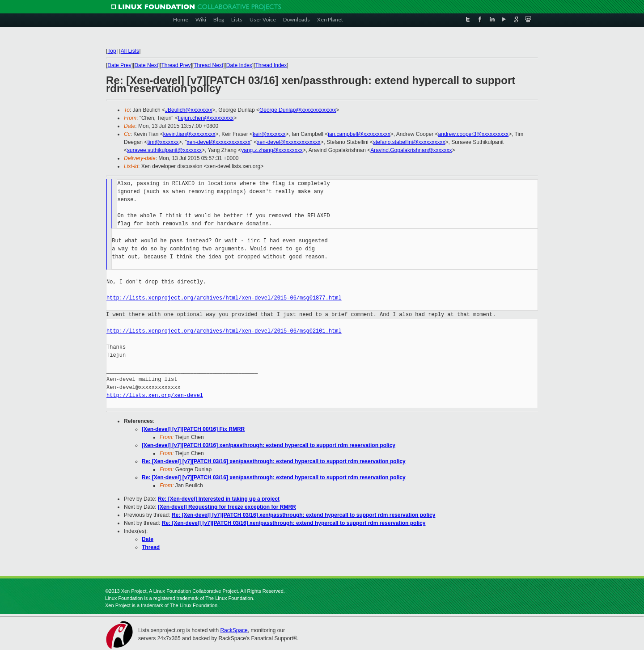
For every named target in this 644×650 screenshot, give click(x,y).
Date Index (239, 65)
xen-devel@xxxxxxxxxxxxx (219, 142)
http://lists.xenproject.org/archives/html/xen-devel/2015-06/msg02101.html (224, 331)
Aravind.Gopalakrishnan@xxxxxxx (411, 150)
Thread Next (208, 65)
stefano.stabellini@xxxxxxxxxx (409, 142)
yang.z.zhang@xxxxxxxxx (272, 150)
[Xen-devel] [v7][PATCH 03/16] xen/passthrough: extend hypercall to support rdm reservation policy (269, 445)
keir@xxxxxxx (269, 134)
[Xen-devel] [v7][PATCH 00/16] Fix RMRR (193, 429)
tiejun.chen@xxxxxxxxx (206, 118)
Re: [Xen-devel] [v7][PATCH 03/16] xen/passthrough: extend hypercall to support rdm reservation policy (274, 461)
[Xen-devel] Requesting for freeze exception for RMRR (227, 507)
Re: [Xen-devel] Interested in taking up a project (219, 499)
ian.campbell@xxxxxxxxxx (359, 134)
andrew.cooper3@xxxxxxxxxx (474, 134)
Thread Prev (176, 65)
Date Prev (119, 65)
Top (112, 51)
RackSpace (234, 630)
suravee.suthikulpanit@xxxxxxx (164, 150)
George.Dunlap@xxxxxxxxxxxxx (298, 110)
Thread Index (271, 65)
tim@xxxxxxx (163, 142)
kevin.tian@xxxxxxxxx (189, 134)
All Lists (130, 51)
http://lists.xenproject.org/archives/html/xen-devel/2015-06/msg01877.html (224, 298)
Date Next (146, 65)
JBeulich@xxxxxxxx (189, 110)
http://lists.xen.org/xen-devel (155, 395)
